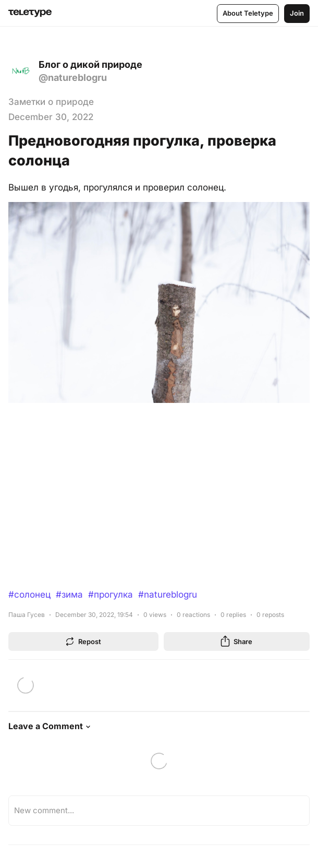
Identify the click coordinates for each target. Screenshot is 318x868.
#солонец (29, 594)
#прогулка (111, 594)
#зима (69, 594)
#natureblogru (168, 594)
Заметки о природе (51, 102)
